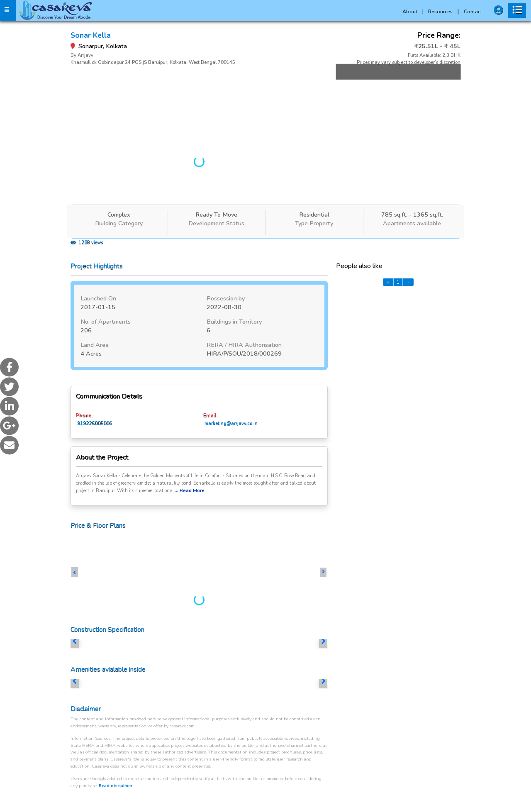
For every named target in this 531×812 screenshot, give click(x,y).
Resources (443, 12)
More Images (394, 84)
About (413, 12)
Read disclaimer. (116, 786)
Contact (473, 12)
